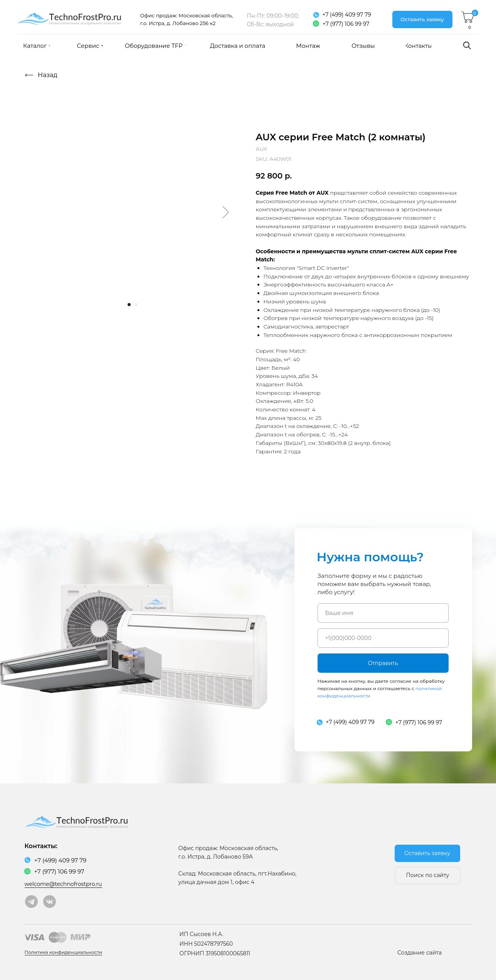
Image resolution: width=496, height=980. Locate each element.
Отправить (383, 663)
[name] (383, 613)
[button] (422, 19)
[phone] (383, 638)
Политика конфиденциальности (64, 952)
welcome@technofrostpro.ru (63, 884)
